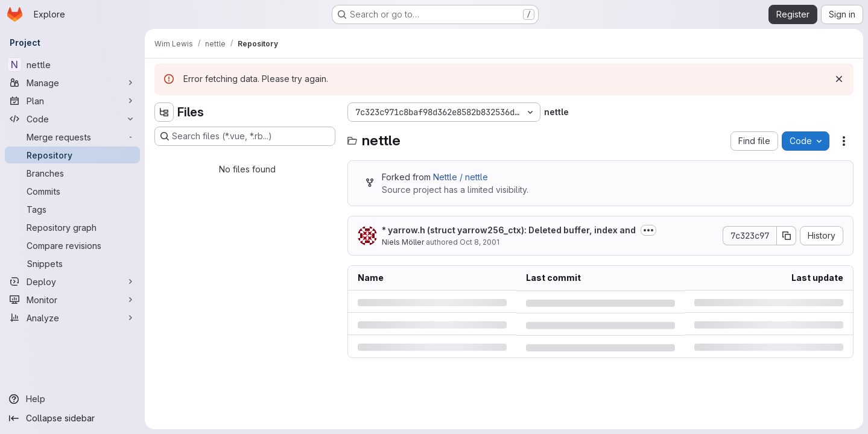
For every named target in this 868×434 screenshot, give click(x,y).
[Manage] (72, 83)
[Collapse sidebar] (72, 418)
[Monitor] (72, 300)
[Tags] (72, 209)
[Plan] (72, 101)
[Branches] (72, 173)
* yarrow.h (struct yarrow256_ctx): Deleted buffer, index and (509, 230)
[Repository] (72, 155)
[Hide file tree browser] (164, 112)
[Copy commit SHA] (787, 236)
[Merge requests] (72, 137)
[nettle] (72, 64)
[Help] (72, 399)
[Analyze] (72, 318)
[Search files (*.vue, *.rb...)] (245, 136)
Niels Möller (403, 242)
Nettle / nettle (461, 177)
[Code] (72, 119)
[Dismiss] (839, 79)
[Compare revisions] (72, 245)
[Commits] (72, 191)
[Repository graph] (72, 227)
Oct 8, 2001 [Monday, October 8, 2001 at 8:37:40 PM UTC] (480, 242)
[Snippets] (72, 263)
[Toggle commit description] (648, 230)
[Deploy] (72, 281)
